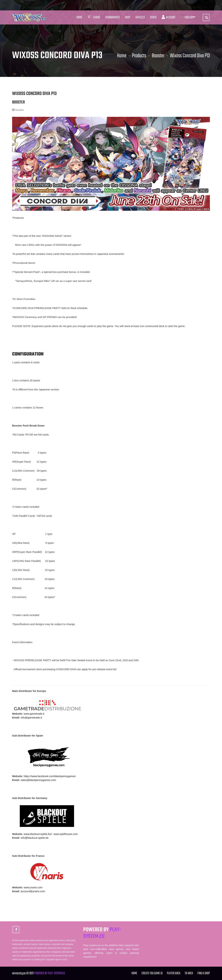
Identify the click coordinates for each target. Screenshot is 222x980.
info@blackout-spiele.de (35, 838)
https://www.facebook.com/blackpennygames (50, 776)
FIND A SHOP (204, 973)
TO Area (189, 973)
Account (168, 17)
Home (79, 17)
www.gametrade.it (34, 714)
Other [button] (153, 17)
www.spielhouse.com (66, 834)
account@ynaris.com (33, 891)
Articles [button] (140, 17)
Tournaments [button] (112, 17)
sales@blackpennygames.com (38, 780)
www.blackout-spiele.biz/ (38, 834)
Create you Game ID (152, 973)
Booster (158, 56)
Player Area (174, 973)
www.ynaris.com (33, 887)
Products (139, 56)
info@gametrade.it (31, 717)
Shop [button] (128, 17)
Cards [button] (94, 17)
